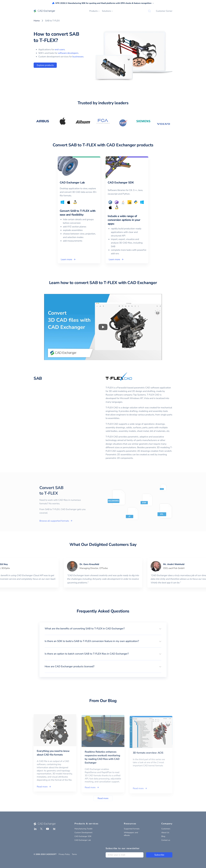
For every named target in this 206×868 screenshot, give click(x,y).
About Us (165, 833)
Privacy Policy (64, 854)
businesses (78, 57)
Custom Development (83, 833)
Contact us (166, 840)
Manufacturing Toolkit (83, 829)
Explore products (45, 65)
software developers (68, 53)
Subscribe (159, 855)
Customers (166, 829)
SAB (38, 378)
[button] (103, 629)
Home (37, 21)
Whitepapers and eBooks (131, 834)
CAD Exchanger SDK (83, 836)
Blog (163, 836)
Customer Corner (164, 11)
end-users (60, 49)
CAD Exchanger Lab (83, 840)
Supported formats (132, 829)
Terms (74, 854)
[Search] (149, 11)
